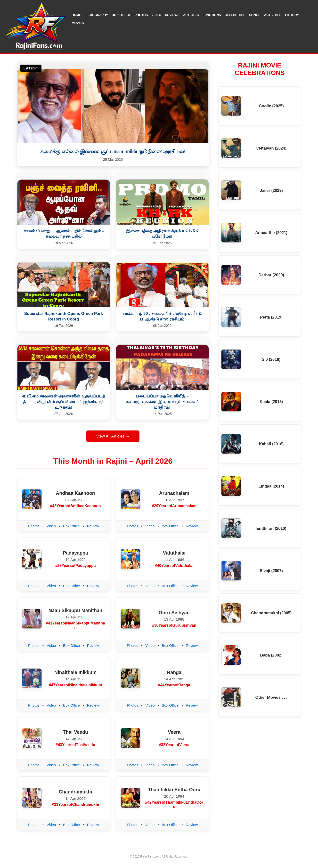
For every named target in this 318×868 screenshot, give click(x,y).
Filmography (96, 15)
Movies (78, 23)
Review (93, 526)
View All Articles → (113, 436)
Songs (255, 15)
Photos (141, 15)
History (292, 15)
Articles (191, 15)
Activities (273, 15)
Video (156, 15)
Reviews (172, 15)
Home (76, 15)
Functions (212, 15)
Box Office (121, 15)
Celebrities (235, 15)
